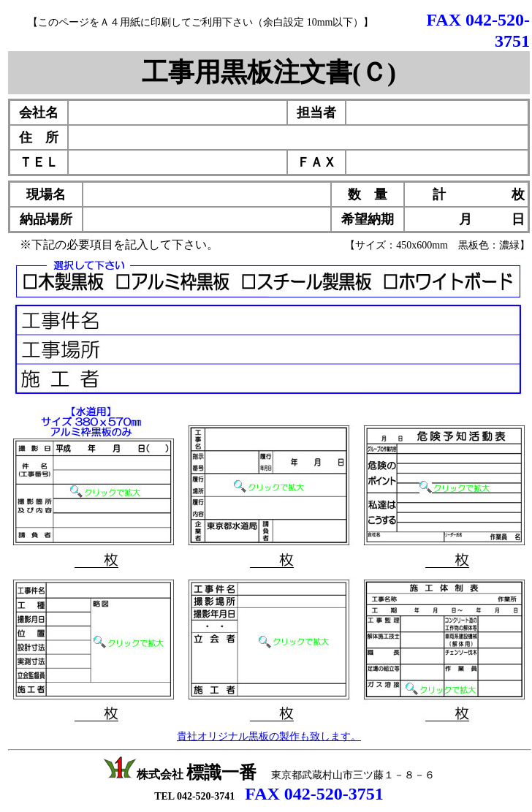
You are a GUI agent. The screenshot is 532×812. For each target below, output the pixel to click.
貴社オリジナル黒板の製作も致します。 (269, 736)
